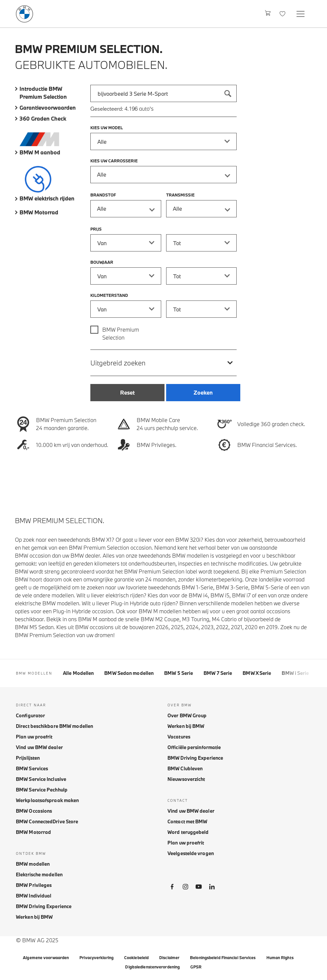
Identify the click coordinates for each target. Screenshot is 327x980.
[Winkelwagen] (268, 14)
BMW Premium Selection (121, 333)
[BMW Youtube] (199, 888)
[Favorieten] (283, 14)
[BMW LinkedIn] (212, 888)
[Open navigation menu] (301, 14)
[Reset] (127, 393)
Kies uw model (107, 128)
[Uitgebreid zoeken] (163, 363)
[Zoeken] (228, 93)
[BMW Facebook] (172, 888)
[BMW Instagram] (185, 888)
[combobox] (163, 93)
